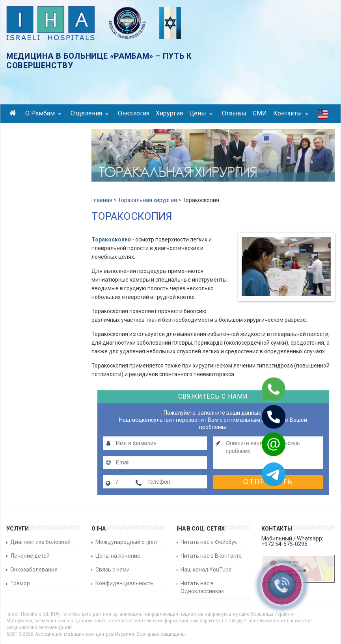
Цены (201, 113)
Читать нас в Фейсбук (209, 542)
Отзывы (234, 113)
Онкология (134, 113)
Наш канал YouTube (206, 570)
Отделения (89, 113)
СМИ (260, 113)
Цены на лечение (118, 556)
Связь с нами (113, 570)
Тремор (20, 583)
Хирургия (169, 113)
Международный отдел (126, 542)
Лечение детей (30, 556)
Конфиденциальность (125, 583)
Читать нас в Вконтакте (211, 556)
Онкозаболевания (34, 570)
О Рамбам (43, 113)
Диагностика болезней (40, 542)
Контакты (291, 113)
